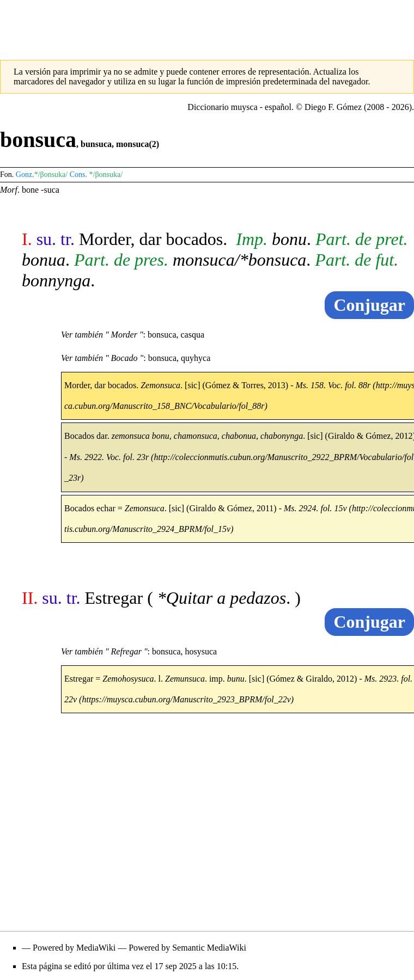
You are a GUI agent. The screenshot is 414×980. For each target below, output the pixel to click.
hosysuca (201, 651)
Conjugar (369, 305)
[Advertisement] (207, 24)
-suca (50, 190)
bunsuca (96, 144)
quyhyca (196, 358)
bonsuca (162, 335)
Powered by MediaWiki (74, 948)
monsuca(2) (138, 144)
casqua (193, 335)
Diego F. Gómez (333, 107)
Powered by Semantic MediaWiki (187, 948)
